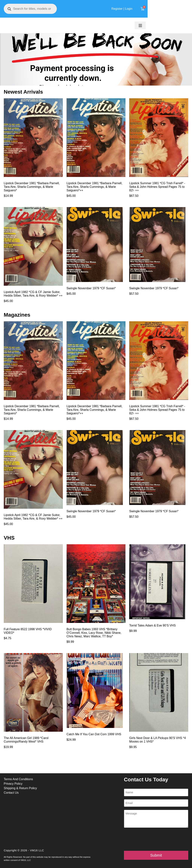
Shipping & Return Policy (20, 788)
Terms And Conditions (18, 779)
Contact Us (11, 793)
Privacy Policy (13, 784)
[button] (181, 25)
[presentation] (152, 839)
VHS (9, 538)
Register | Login (162, 9)
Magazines (17, 315)
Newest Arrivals (23, 92)
